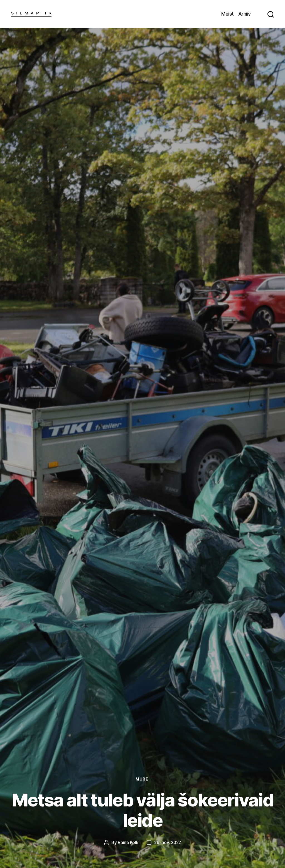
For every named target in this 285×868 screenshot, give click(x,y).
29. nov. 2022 (168, 842)
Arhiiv (245, 14)
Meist (228, 14)
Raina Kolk (127, 842)
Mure (142, 779)
